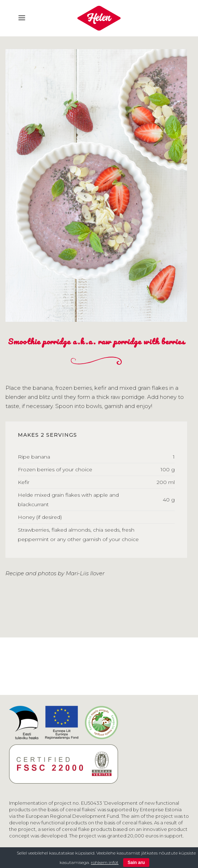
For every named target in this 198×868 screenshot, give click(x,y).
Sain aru (136, 863)
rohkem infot (105, 862)
